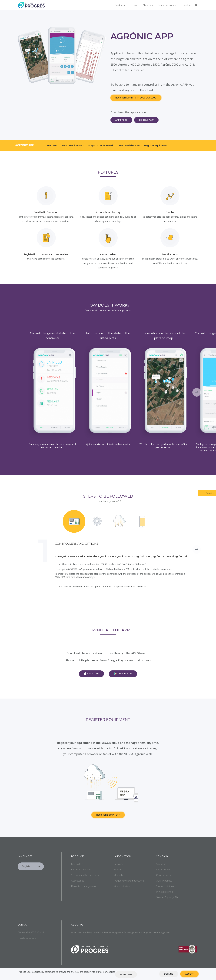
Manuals (118, 875)
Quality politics (164, 881)
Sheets (118, 870)
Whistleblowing (165, 892)
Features (52, 145)
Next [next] (197, 392)
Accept (189, 974)
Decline (169, 974)
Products (121, 5)
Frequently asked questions (129, 881)
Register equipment (156, 145)
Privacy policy (164, 875)
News (135, 5)
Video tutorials (122, 886)
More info (126, 974)
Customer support (168, 5)
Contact (187, 5)
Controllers (77, 864)
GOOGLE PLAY (146, 120)
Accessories (78, 881)
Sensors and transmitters (85, 875)
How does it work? (73, 145)
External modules (81, 870)
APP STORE (121, 120)
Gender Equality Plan (168, 897)
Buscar (196, 5)
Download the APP (129, 145)
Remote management (84, 886)
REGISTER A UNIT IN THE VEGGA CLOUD (136, 98)
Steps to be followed (101, 145)
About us (148, 5)
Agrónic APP (25, 145)
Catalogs (118, 864)
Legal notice (163, 870)
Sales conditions (165, 886)
